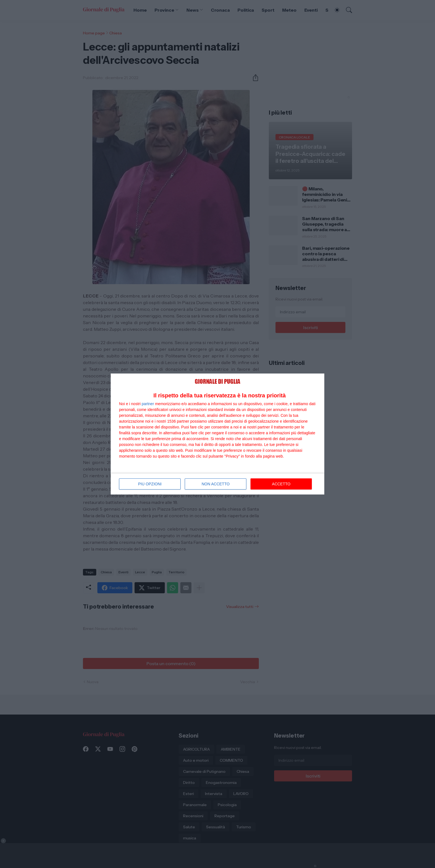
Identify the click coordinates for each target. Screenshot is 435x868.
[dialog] (217, 434)
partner (148, 404)
